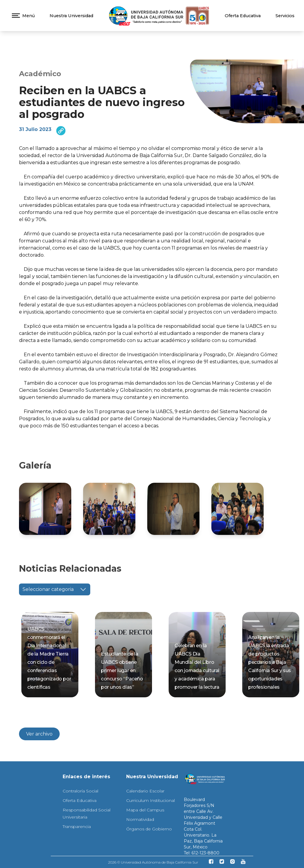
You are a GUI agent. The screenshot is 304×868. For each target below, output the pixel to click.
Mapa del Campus (145, 810)
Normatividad (140, 819)
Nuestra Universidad (71, 16)
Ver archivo (39, 734)
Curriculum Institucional (151, 800)
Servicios (285, 16)
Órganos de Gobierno (149, 829)
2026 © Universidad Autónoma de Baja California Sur (153, 862)
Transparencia (77, 827)
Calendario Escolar (145, 791)
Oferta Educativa (243, 16)
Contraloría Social (80, 791)
